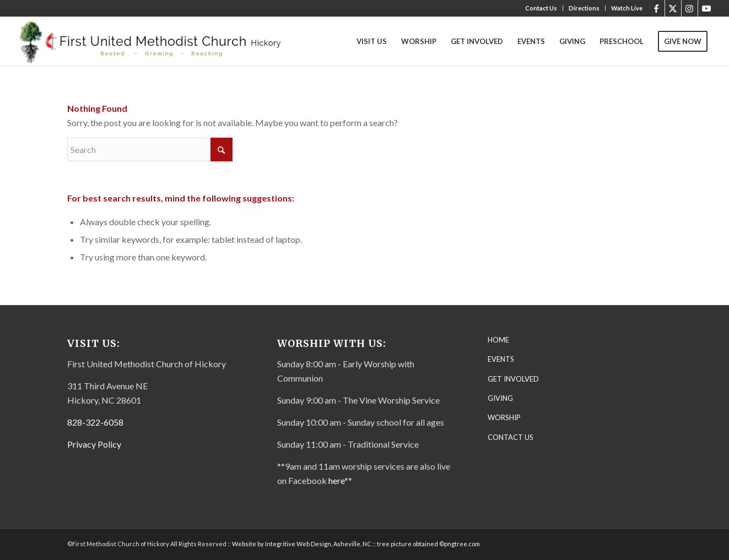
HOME (498, 340)
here (336, 480)
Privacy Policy (94, 444)
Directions (584, 8)
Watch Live (627, 8)
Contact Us (541, 8)
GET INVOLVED (513, 379)
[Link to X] (673, 8)
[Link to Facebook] (657, 8)
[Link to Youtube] (706, 8)
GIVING (500, 398)
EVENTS (501, 359)
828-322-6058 (95, 422)
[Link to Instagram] (690, 8)
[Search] (150, 149)
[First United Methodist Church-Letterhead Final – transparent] (160, 41)
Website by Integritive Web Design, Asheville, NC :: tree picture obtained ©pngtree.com (356, 544)
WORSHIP (504, 417)
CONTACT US (511, 437)
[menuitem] (541, 8)
